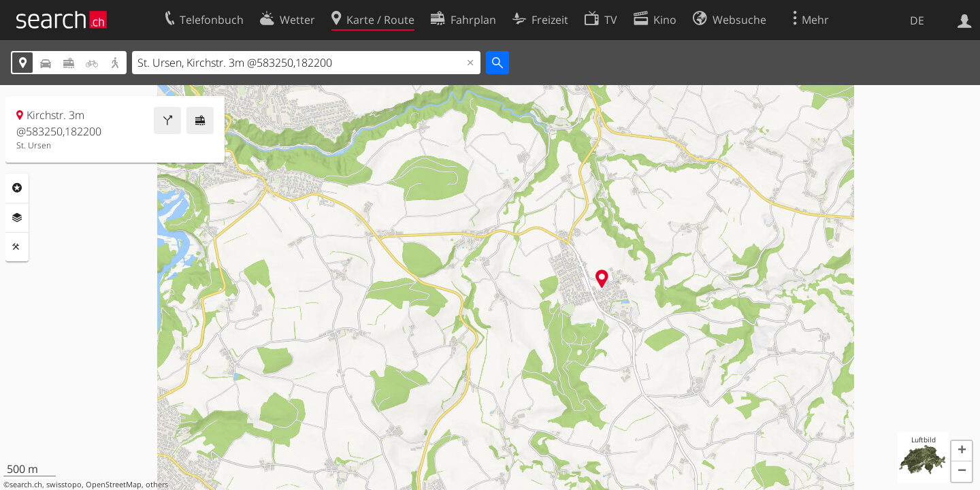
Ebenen (17, 218)
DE (917, 20)
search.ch (26, 485)
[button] (962, 451)
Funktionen (17, 247)
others (157, 485)
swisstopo (64, 485)
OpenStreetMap (114, 485)
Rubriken (17, 188)
